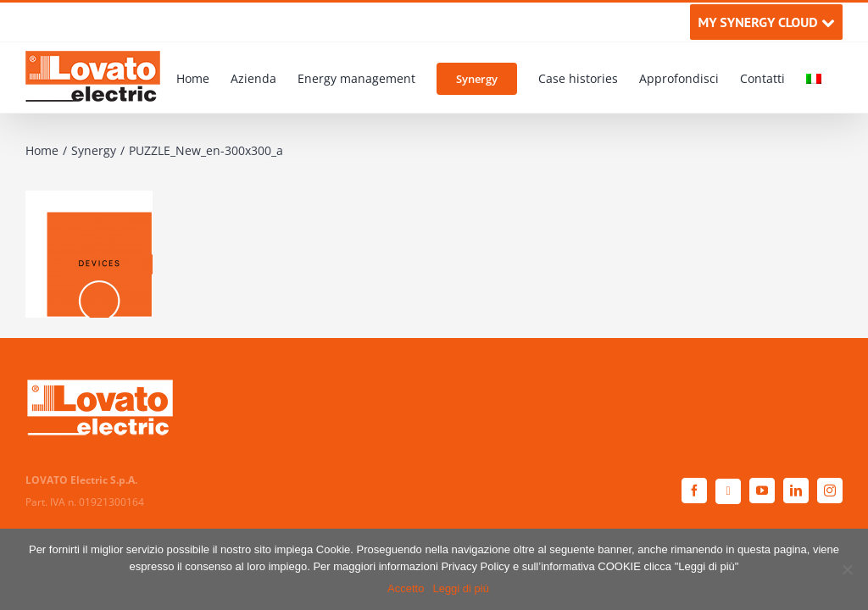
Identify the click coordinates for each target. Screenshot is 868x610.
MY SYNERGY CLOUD (766, 22)
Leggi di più (461, 588)
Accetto (406, 588)
